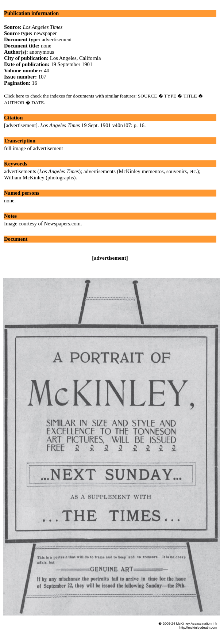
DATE (38, 102)
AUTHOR (14, 102)
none (9, 201)
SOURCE (148, 96)
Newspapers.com (62, 224)
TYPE (170, 96)
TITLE (190, 96)
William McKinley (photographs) (40, 178)
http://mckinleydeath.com (198, 628)
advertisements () (42, 171)
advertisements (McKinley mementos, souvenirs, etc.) (141, 171)
